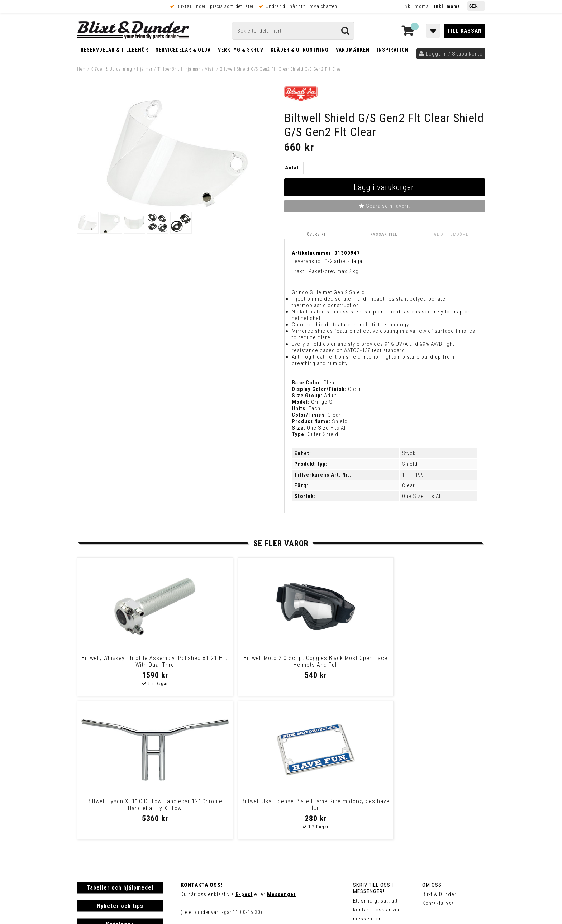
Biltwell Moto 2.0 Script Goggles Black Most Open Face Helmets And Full (227, 664)
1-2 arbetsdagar (345, 261)
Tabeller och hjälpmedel (120, 744)
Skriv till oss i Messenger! (373, 745)
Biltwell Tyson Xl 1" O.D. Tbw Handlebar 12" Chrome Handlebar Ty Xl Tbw (330, 664)
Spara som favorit (385, 206)
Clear (408, 485)
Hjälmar (145, 69)
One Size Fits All (422, 496)
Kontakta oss (438, 760)
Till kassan (465, 31)
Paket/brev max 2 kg (334, 271)
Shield (410, 464)
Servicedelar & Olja (183, 50)
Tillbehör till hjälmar (179, 69)
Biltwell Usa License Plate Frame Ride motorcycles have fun (432, 661)
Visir (210, 69)
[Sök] (293, 31)
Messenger (282, 751)
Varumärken (353, 50)
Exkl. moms (416, 6)
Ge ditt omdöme (452, 234)
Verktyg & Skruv (241, 50)
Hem (82, 69)
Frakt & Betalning (98, 824)
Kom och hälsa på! (204, 786)
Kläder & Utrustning (300, 50)
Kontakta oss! (202, 741)
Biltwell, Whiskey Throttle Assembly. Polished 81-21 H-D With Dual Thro (126, 664)
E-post (244, 751)
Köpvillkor (89, 831)
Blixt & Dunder (439, 751)
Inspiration (393, 50)
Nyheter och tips (120, 762)
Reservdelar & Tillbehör (115, 50)
